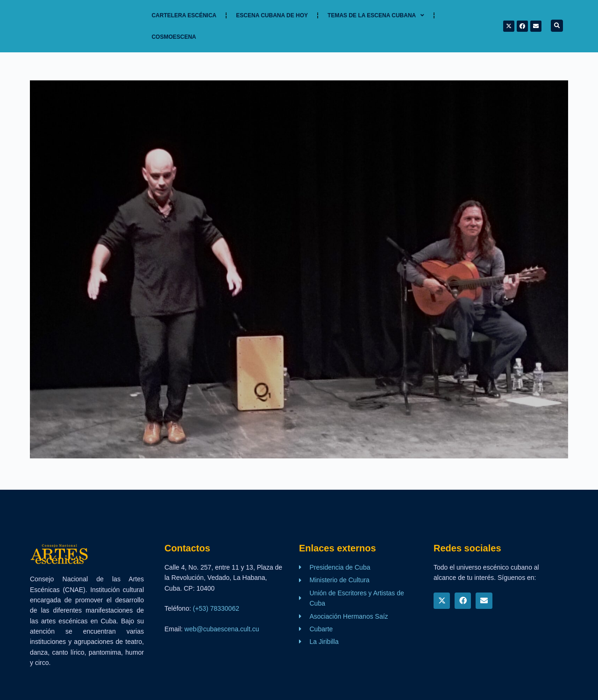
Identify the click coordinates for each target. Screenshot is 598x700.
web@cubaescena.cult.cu (222, 629)
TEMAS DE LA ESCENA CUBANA (376, 15)
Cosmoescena (174, 37)
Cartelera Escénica (184, 15)
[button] (557, 26)
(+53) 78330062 (216, 608)
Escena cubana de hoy (272, 15)
